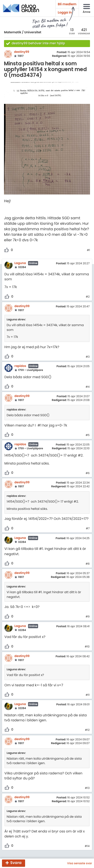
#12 (87, 730)
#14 (87, 846)
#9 (88, 617)
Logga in (65, 12)
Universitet (33, 32)
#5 (88, 435)
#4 (88, 387)
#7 (88, 529)
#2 (88, 297)
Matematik (13, 32)
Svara (16, 863)
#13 (87, 788)
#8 (88, 564)
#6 (87, 473)
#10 (87, 647)
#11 (87, 695)
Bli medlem (67, 4)
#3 (88, 357)
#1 (88, 250)
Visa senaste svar (80, 863)
